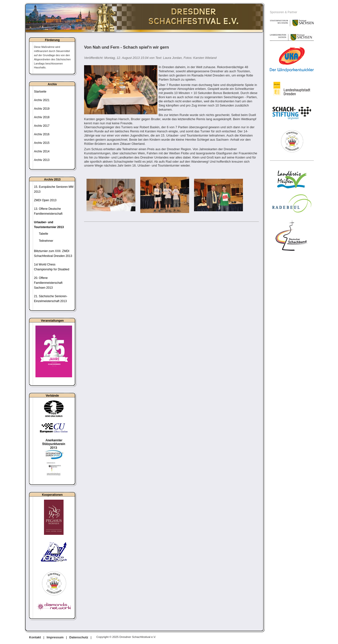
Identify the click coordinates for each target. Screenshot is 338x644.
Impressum (55, 637)
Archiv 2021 (42, 100)
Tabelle (44, 234)
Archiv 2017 (42, 126)
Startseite (40, 92)
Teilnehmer (46, 241)
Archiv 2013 (42, 160)
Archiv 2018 (42, 117)
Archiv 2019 (42, 109)
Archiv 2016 (42, 134)
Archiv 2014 (42, 151)
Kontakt (35, 637)
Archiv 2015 (42, 143)
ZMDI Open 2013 (45, 200)
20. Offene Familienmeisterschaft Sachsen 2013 (48, 283)
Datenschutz (79, 637)
